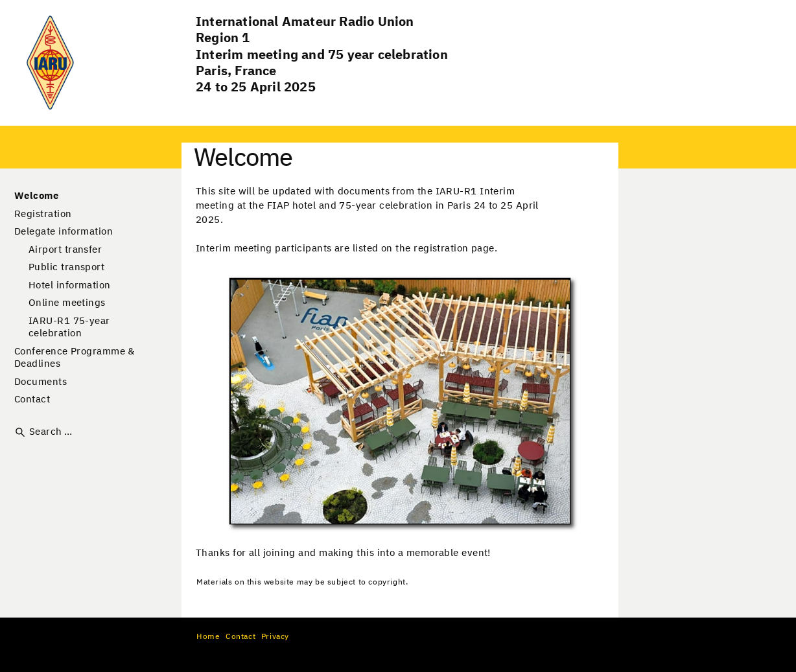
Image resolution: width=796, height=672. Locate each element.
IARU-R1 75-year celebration (69, 328)
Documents (41, 382)
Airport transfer (65, 250)
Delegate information (64, 232)
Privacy (275, 637)
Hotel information (70, 285)
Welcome (36, 196)
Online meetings (67, 303)
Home (208, 637)
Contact (32, 400)
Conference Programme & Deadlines (75, 358)
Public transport (66, 267)
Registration (43, 214)
